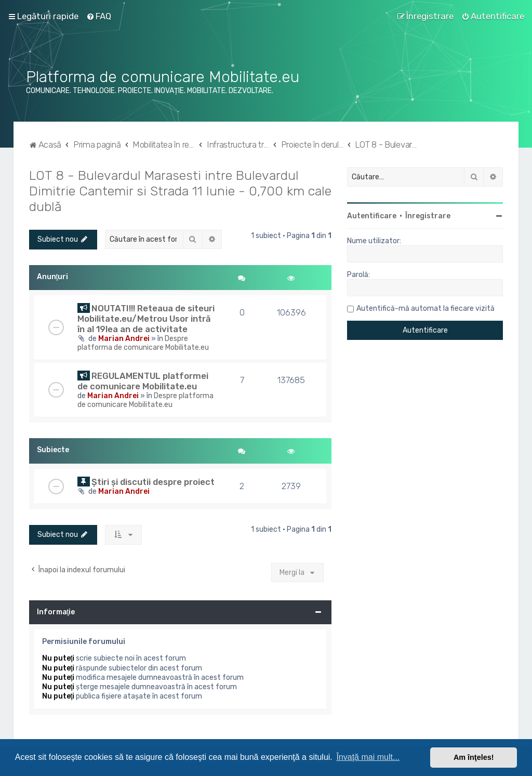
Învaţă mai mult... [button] (368, 757)
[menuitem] (99, 16)
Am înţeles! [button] (474, 757)
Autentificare (372, 216)
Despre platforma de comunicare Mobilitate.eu (143, 343)
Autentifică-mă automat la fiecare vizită (425, 308)
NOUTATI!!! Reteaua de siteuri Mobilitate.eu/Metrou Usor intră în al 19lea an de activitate (146, 319)
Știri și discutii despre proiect (153, 482)
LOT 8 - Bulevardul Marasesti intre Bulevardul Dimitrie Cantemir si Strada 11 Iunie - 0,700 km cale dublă (180, 191)
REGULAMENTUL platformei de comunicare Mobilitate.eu (143, 381)
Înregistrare (428, 216)
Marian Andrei (124, 339)
